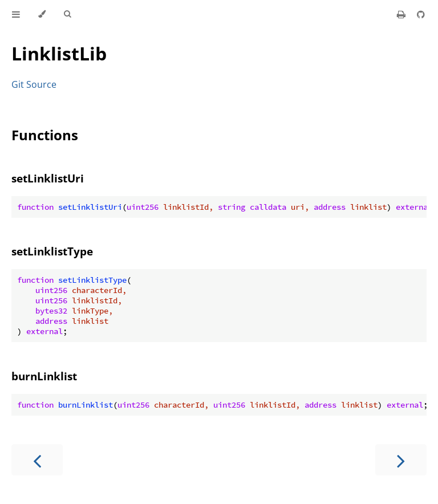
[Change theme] (42, 14)
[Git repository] (421, 14)
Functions (45, 135)
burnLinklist (44, 376)
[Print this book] (402, 14)
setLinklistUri (48, 178)
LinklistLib (59, 53)
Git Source (34, 84)
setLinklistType (52, 251)
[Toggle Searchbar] (67, 14)
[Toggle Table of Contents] (16, 14)
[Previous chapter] (37, 460)
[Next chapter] (401, 460)
